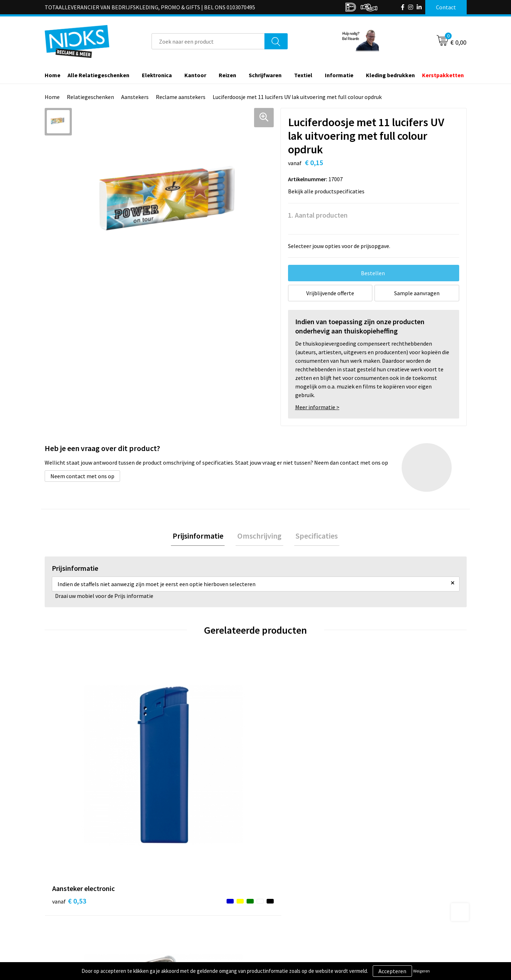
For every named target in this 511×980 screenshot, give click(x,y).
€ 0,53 (69, 771)
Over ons (170, 881)
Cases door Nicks (180, 902)
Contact (274, 881)
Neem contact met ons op (82, 476)
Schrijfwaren (265, 75)
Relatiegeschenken (90, 97)
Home (53, 75)
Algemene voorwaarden (398, 881)
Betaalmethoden (286, 902)
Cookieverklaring (390, 892)
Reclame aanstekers (181, 97)
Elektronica (157, 75)
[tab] (201, 537)
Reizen (227, 75)
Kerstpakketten (443, 75)
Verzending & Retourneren (297, 892)
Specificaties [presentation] (313, 537)
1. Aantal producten (318, 215)
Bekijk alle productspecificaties (328, 191)
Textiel (303, 75)
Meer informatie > (317, 407)
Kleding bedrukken (390, 75)
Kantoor (195, 75)
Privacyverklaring (390, 902)
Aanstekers (135, 97)
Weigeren (421, 971)
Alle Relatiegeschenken (98, 75)
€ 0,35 (175, 771)
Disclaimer (382, 914)
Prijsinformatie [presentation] (201, 537)
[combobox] (208, 41)
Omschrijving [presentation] (259, 537)
